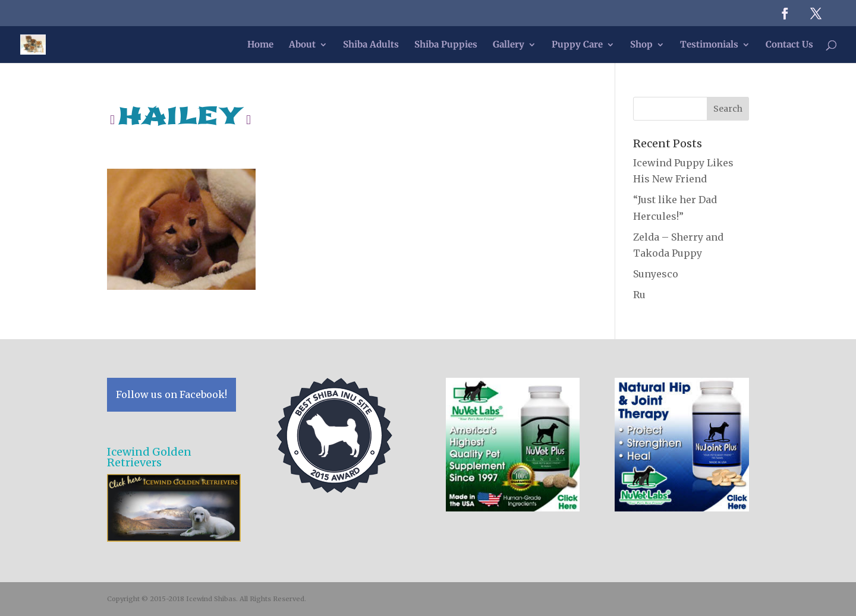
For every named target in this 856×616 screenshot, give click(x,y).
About (302, 45)
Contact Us (789, 45)
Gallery (509, 45)
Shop (641, 45)
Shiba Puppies (446, 45)
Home (260, 45)
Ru (639, 295)
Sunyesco (656, 274)
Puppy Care (577, 45)
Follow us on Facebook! (171, 394)
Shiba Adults (371, 45)
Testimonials (709, 45)
